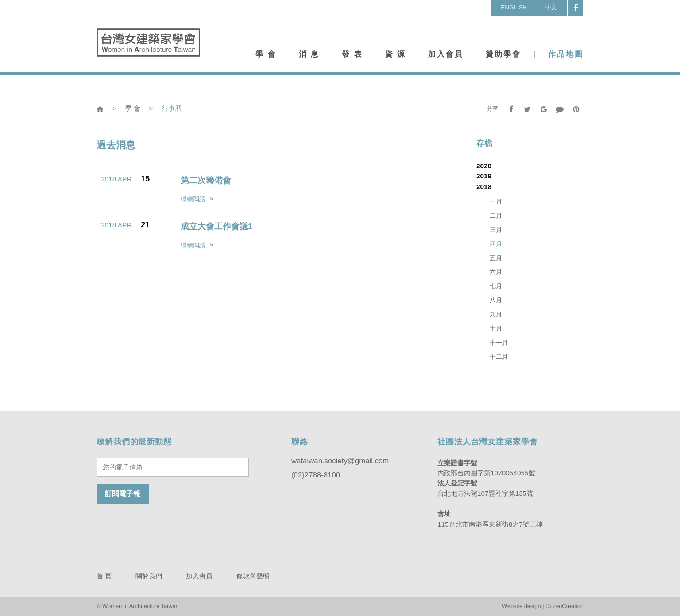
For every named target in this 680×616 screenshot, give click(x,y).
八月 (496, 300)
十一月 (499, 343)
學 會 (266, 54)
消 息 (309, 54)
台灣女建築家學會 (148, 42)
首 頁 (104, 576)
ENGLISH (514, 7)
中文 (551, 7)
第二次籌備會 (206, 180)
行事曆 (172, 108)
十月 (496, 329)
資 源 (396, 54)
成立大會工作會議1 (216, 226)
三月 (496, 230)
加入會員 (446, 54)
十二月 (499, 357)
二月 (496, 216)
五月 (496, 258)
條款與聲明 (253, 576)
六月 (496, 272)
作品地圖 (566, 54)
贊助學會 (503, 54)
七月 (496, 286)
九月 (496, 314)
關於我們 (149, 576)
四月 (496, 244)
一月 (496, 202)
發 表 (352, 54)
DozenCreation (564, 606)
